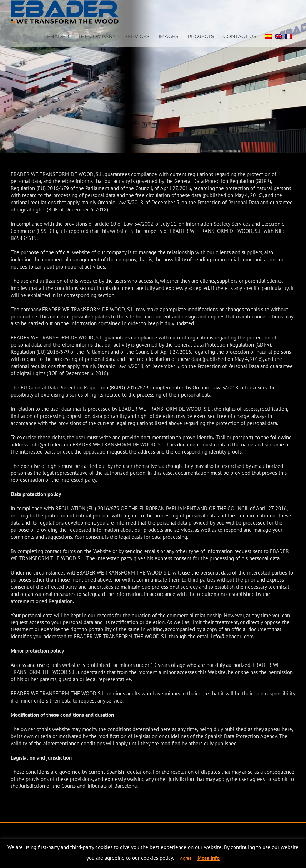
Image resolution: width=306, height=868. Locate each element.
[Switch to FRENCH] (289, 36)
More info (209, 858)
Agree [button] (186, 858)
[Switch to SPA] (269, 36)
